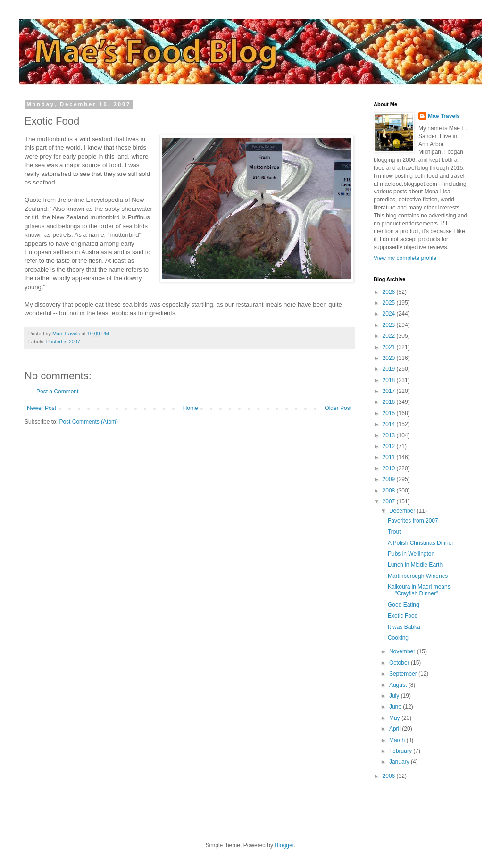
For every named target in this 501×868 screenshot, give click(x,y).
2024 (390, 314)
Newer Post (42, 408)
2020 (390, 358)
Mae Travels (444, 116)
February (401, 751)
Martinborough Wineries (418, 576)
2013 (390, 435)
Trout (394, 532)
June (396, 707)
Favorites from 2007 (413, 521)
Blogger (284, 845)
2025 (390, 303)
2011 (390, 457)
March (398, 740)
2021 (390, 347)
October (400, 663)
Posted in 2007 (63, 342)
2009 (390, 479)
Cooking (398, 638)
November (403, 651)
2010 (390, 468)
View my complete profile (405, 258)
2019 (390, 369)
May (395, 718)
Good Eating (404, 605)
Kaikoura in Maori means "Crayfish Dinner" (419, 590)
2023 (390, 325)
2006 (390, 776)
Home (191, 408)
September (404, 674)
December (403, 511)
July (395, 696)
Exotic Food (403, 616)
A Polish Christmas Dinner (421, 543)
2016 (390, 402)
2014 (390, 424)
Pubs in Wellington (411, 554)
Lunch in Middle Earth (415, 565)
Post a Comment (57, 392)
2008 (390, 491)
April (396, 729)
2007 (390, 501)
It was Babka (404, 627)
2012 (390, 446)
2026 (390, 292)
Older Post (338, 408)
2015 (390, 413)
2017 (390, 391)
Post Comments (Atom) (88, 422)
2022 (390, 336)
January (400, 762)
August (399, 685)
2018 (390, 380)
